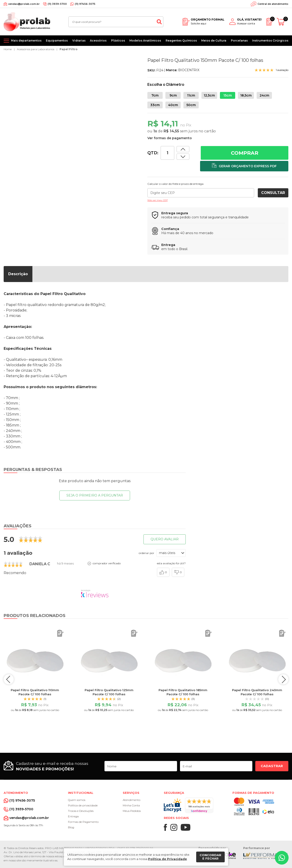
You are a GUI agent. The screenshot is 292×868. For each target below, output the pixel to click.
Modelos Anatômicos (145, 41)
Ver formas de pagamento (170, 138)
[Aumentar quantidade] (183, 157)
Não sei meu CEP (158, 200)
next (283, 679)
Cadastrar (272, 766)
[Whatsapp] (282, 858)
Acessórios (98, 41)
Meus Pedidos (132, 811)
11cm (191, 95)
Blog (71, 827)
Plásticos (118, 41)
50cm (191, 105)
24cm (264, 95)
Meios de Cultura (214, 41)
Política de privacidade (83, 805)
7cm (155, 95)
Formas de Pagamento (83, 822)
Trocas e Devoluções (81, 811)
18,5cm (246, 95)
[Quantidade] (167, 153)
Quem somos (77, 800)
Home (8, 49)
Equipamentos (57, 41)
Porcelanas (239, 41)
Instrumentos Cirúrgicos (270, 41)
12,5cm (209, 95)
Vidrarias (79, 41)
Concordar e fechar (210, 857)
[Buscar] (159, 22)
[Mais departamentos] (23, 41)
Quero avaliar (165, 539)
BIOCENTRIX (189, 70)
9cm (173, 95)
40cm (173, 105)
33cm (155, 105)
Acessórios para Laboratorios (36, 49)
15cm (228, 95)
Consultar (273, 193)
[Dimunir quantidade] (183, 149)
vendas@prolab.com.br (24, 4)
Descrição (18, 274)
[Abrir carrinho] (283, 22)
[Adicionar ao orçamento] (244, 166)
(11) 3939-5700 (57, 4)
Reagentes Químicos (181, 41)
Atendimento (132, 800)
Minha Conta (131, 805)
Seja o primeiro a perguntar (95, 495)
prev (9, 679)
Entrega (73, 816)
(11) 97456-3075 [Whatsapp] (85, 4)
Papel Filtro (69, 49)
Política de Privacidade (167, 859)
